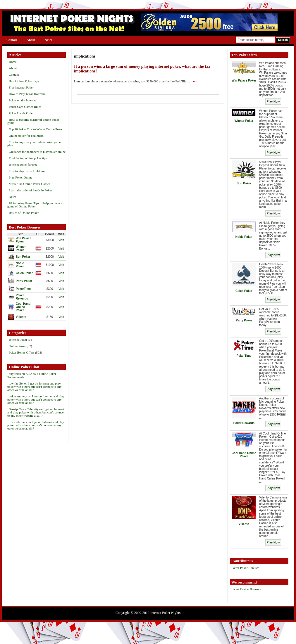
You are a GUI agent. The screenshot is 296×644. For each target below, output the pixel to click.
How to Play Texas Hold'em (27, 94)
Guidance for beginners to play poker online (37, 152)
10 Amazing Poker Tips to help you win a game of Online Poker (35, 205)
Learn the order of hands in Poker (30, 190)
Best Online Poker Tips (24, 81)
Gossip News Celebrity (24, 409)
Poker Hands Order (21, 113)
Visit (61, 240)
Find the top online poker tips (28, 158)
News (48, 40)
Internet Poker (18, 340)
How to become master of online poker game (33, 121)
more (194, 81)
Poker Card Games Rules (25, 107)
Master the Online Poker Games (29, 184)
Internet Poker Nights (165, 613)
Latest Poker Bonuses (245, 568)
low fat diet (16, 383)
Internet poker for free (23, 165)
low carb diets (18, 422)
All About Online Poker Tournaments (32, 375)
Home (13, 62)
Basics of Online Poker (24, 213)
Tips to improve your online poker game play (34, 144)
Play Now (273, 102)
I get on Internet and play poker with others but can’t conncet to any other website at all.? (34, 387)
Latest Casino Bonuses (246, 589)
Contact (12, 40)
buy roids (15, 374)
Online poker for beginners (26, 136)
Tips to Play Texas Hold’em (27, 171)
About (31, 40)
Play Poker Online (21, 177)
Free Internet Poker (21, 87)
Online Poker (17, 346)
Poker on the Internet (22, 100)
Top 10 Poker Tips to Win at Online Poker (36, 129)
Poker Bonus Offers (21, 352)
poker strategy (18, 396)
